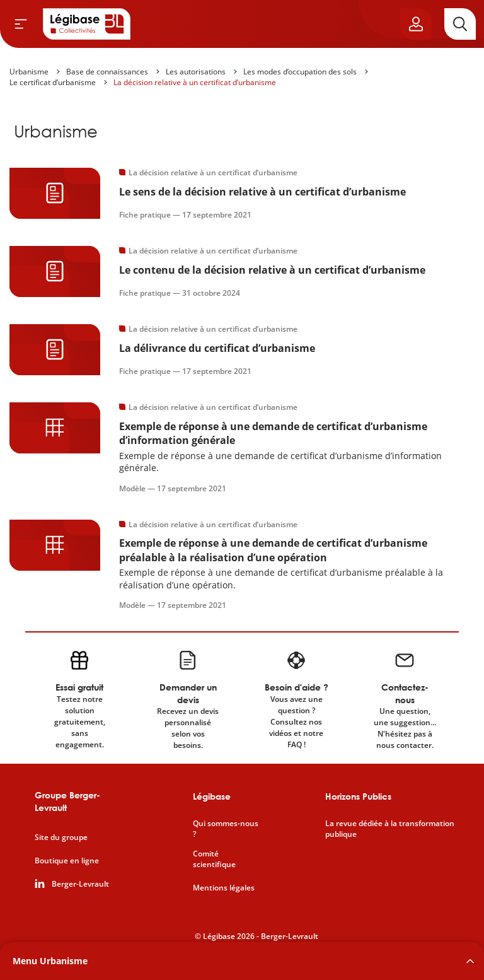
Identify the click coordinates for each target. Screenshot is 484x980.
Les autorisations (196, 72)
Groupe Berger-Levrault (67, 801)
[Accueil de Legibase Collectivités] (87, 24)
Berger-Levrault (80, 884)
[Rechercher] (460, 24)
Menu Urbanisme (50, 961)
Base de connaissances (107, 72)
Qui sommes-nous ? (226, 829)
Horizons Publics (358, 796)
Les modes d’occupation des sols (300, 72)
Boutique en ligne (67, 861)
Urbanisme (29, 72)
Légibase (212, 796)
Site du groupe (61, 837)
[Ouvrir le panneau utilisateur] (416, 24)
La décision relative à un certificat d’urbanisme (195, 82)
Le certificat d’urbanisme (53, 82)
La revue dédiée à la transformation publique (390, 829)
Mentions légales (224, 888)
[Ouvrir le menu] (21, 24)
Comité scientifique (214, 859)
